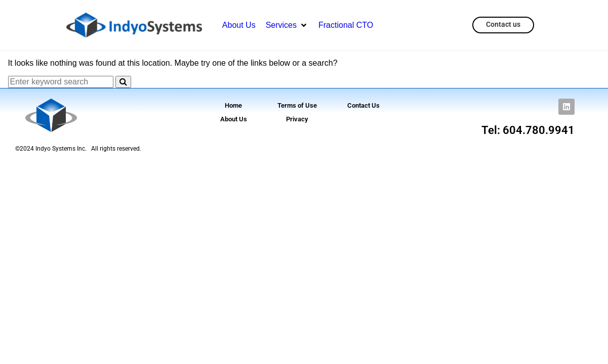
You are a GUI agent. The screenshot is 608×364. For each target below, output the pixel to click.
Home (233, 105)
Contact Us (363, 105)
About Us (234, 119)
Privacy (297, 119)
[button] (287, 25)
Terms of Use (297, 105)
